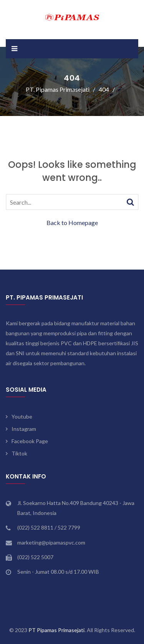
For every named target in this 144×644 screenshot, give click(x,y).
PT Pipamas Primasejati (56, 630)
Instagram (24, 429)
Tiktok (19, 453)
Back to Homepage (72, 223)
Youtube (22, 416)
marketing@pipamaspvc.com (51, 542)
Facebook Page (30, 441)
